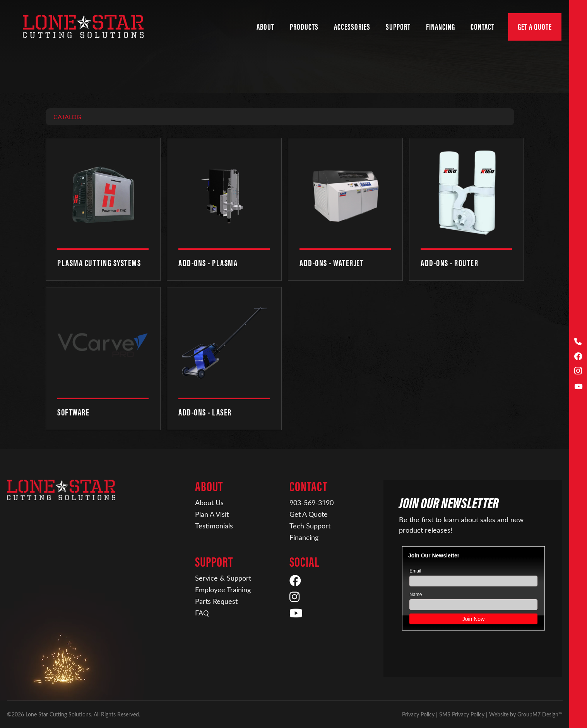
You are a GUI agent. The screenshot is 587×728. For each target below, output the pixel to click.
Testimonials (214, 526)
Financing (304, 537)
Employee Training (223, 590)
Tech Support (310, 526)
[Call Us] (578, 342)
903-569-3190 (311, 502)
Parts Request (216, 601)
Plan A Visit (212, 514)
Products (304, 27)
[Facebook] (578, 357)
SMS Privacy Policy (462, 714)
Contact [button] (483, 27)
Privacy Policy (418, 714)
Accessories (352, 27)
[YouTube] (578, 387)
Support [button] (398, 27)
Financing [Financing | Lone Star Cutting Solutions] (441, 27)
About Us (209, 502)
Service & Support (223, 578)
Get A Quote (535, 27)
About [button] (265, 27)
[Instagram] (578, 372)
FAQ (202, 613)
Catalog (67, 117)
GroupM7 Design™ (540, 714)
